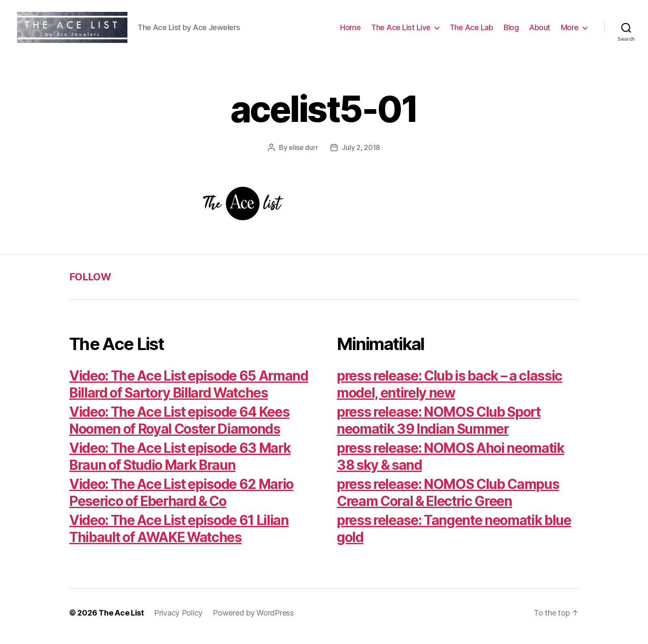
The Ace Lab (472, 31)
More (570, 31)
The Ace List (121, 620)
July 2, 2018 (361, 155)
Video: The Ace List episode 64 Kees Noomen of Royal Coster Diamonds (179, 428)
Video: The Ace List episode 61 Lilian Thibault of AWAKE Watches (179, 536)
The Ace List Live (401, 31)
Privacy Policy (178, 620)
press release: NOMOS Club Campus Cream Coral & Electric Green (448, 500)
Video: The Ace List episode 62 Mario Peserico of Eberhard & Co (181, 500)
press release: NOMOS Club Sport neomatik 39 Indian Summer (439, 428)
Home (350, 31)
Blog (511, 31)
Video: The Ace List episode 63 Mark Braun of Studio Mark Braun (180, 464)
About (540, 31)
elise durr (303, 155)
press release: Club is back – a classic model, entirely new (449, 391)
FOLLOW (90, 284)
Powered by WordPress (253, 620)
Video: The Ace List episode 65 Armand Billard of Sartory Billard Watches (189, 391)
